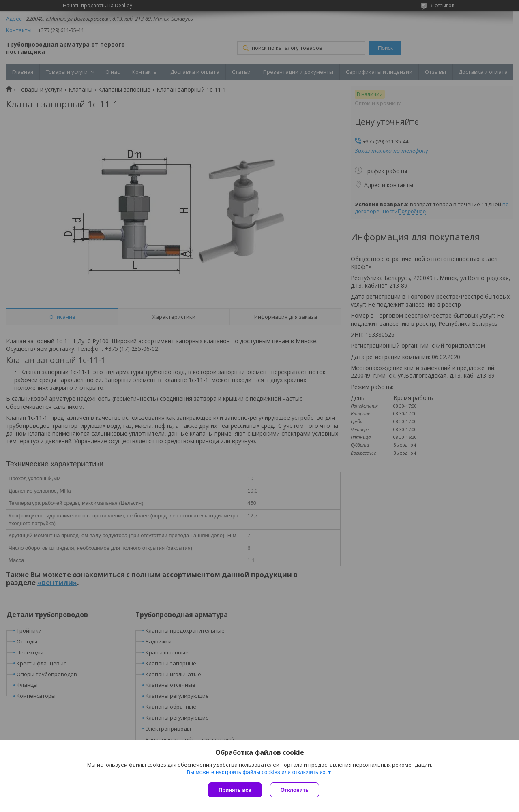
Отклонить (295, 790)
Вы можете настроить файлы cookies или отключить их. (257, 772)
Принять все (235, 790)
